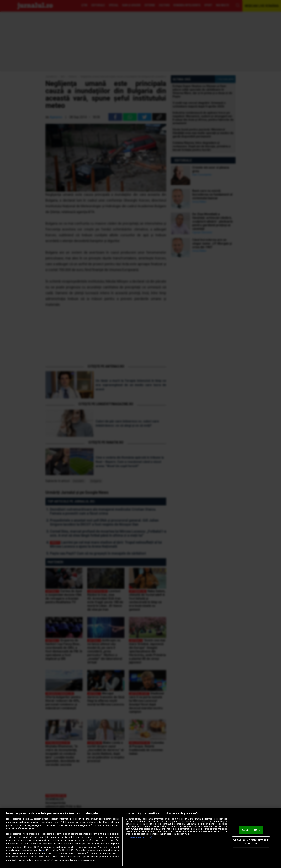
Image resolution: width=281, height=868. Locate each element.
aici (43, 850)
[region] (140, 838)
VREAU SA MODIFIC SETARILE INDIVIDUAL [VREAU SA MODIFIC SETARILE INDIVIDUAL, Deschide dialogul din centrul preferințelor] (251, 842)
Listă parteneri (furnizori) (139, 837)
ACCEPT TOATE (251, 830)
